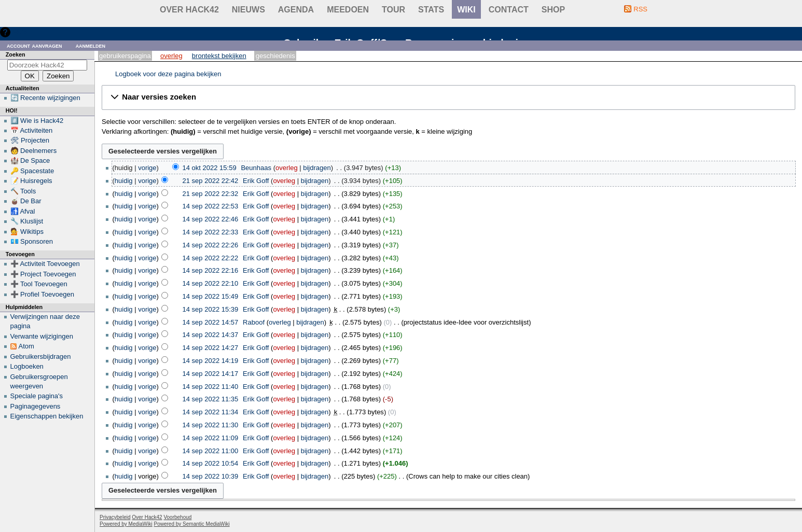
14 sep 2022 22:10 (211, 283)
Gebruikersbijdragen (41, 356)
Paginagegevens (36, 406)
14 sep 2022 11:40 (211, 387)
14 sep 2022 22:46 (211, 219)
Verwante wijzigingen (42, 336)
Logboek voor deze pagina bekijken (168, 74)
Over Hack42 (189, 10)
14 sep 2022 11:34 (211, 412)
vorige (147, 168)
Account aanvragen (34, 45)
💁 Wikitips (27, 232)
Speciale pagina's (37, 396)
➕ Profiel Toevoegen (42, 294)
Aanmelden (91, 45)
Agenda (296, 10)
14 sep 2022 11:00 (211, 451)
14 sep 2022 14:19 (211, 361)
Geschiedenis (275, 56)
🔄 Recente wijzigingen (45, 98)
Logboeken (27, 366)
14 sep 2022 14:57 (211, 322)
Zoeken (16, 54)
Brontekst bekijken (219, 56)
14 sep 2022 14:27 (211, 348)
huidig (124, 181)
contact (509, 10)
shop (553, 10)
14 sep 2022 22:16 (211, 270)
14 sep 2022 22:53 (211, 206)
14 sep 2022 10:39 (211, 476)
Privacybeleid (115, 517)
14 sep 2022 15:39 (211, 309)
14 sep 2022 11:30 (211, 425)
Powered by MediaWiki (126, 524)
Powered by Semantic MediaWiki (192, 524)
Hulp (20, 32)
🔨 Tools (23, 191)
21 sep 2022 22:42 (211, 181)
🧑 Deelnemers (34, 151)
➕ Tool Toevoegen (39, 284)
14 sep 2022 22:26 (211, 245)
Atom (26, 346)
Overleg (171, 56)
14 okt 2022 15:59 (210, 168)
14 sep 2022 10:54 (211, 463)
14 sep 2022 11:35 (211, 399)
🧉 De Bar (26, 201)
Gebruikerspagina (125, 56)
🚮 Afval (23, 211)
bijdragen (317, 168)
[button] (448, 97)
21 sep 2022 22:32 (211, 194)
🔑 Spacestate (32, 171)
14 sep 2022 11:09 (211, 438)
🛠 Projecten (30, 140)
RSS (640, 9)
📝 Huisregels (31, 181)
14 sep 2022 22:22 (211, 258)
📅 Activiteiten (32, 130)
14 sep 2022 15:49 (211, 296)
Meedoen (348, 10)
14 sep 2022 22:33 (211, 232)
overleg (287, 168)
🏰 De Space (30, 160)
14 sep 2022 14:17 (211, 374)
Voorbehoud (177, 517)
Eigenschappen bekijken (47, 416)
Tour (393, 10)
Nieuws (248, 10)
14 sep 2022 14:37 (211, 335)
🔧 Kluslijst (27, 221)
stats (431, 10)
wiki (466, 10)
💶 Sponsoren (32, 241)
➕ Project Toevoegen (43, 274)
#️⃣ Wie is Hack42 (37, 121)
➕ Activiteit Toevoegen (45, 264)
